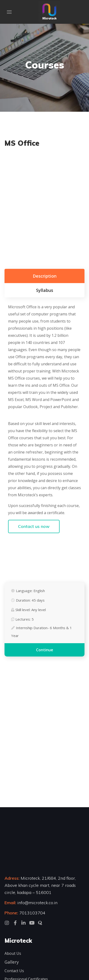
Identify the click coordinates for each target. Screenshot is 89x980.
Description (45, 276)
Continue (45, 650)
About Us (13, 953)
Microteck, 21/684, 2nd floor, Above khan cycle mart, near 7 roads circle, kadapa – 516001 (40, 885)
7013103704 (32, 913)
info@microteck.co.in (37, 903)
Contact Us (14, 971)
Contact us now (34, 526)
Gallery (12, 962)
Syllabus (45, 290)
